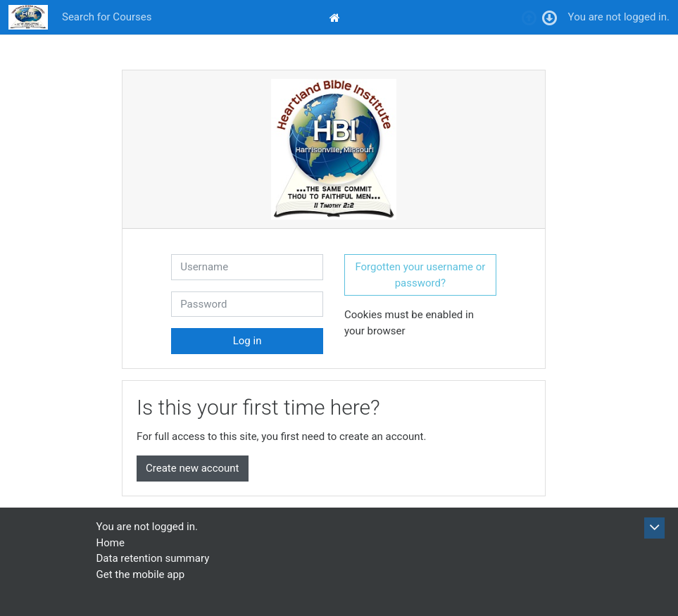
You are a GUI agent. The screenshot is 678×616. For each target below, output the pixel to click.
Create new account (193, 468)
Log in (247, 341)
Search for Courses (107, 17)
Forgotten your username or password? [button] (420, 275)
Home (111, 543)
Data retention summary (153, 558)
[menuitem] (337, 17)
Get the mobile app (141, 574)
